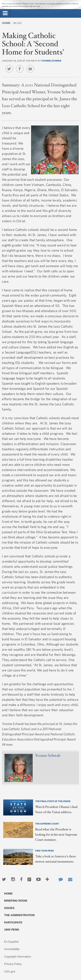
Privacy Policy (13, 964)
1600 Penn (12, 930)
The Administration (19, 915)
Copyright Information (17, 957)
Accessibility (12, 949)
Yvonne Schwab (51, 61)
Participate (13, 922)
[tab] (5, 13)
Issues (9, 908)
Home (6, 23)
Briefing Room (16, 901)
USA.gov (10, 971)
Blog (17, 23)
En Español (11, 942)
